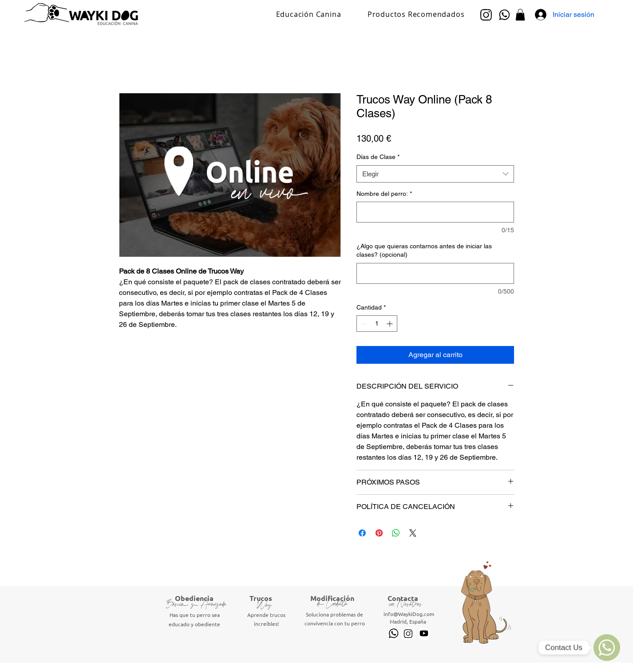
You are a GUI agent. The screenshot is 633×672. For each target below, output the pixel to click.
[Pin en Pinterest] (379, 533)
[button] (520, 15)
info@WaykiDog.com (409, 614)
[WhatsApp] (607, 648)
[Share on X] (413, 533)
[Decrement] (363, 324)
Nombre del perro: (384, 194)
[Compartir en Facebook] (362, 533)
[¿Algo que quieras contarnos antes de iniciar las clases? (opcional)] (435, 273)
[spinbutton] (377, 324)
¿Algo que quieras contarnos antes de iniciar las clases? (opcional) (424, 251)
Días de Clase (378, 157)
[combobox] (435, 174)
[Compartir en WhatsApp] (396, 533)
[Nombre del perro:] (435, 212)
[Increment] (390, 324)
